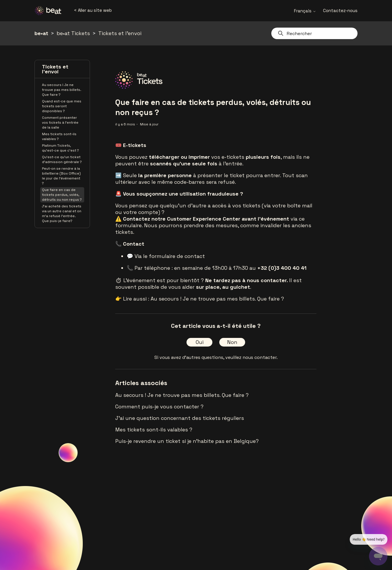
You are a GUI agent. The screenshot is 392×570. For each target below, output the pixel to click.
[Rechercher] (314, 33)
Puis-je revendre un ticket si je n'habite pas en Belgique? (187, 441)
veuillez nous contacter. (251, 357)
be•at (41, 33)
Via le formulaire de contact (170, 256)
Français (305, 11)
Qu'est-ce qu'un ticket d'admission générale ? (62, 159)
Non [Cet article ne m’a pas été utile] (232, 342)
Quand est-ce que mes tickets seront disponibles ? (62, 106)
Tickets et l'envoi (120, 33)
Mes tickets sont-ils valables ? (59, 136)
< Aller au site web (93, 10)
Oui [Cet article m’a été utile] (200, 342)
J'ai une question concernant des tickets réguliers (180, 418)
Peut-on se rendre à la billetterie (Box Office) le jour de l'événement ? (61, 176)
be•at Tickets (73, 33)
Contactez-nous (340, 10)
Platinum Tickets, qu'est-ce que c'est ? (60, 148)
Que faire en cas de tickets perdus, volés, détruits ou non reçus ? (62, 195)
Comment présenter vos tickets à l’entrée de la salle (60, 123)
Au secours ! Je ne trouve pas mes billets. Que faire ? (62, 90)
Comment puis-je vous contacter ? (159, 407)
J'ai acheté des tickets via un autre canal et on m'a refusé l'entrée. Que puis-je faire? (62, 214)
